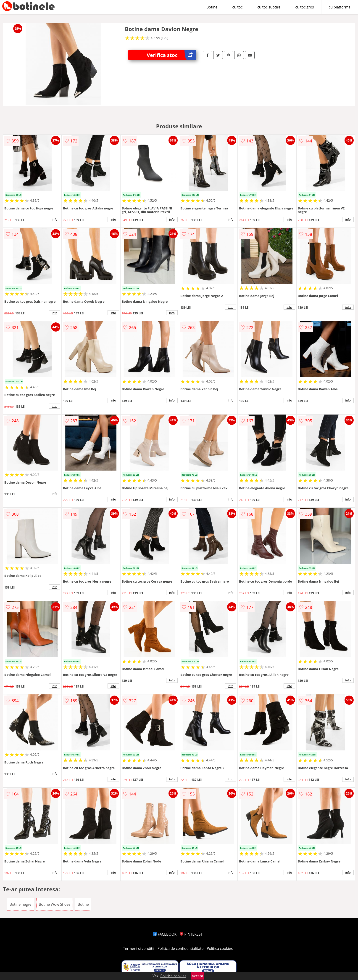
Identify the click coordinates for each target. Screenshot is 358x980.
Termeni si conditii (139, 948)
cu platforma (340, 7)
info (55, 220)
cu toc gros (304, 7)
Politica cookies (220, 948)
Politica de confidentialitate (181, 948)
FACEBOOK (165, 934)
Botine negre (21, 904)
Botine (212, 7)
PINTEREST (191, 934)
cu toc (238, 7)
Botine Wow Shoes (55, 904)
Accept (197, 976)
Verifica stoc (171, 55)
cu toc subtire (269, 7)
